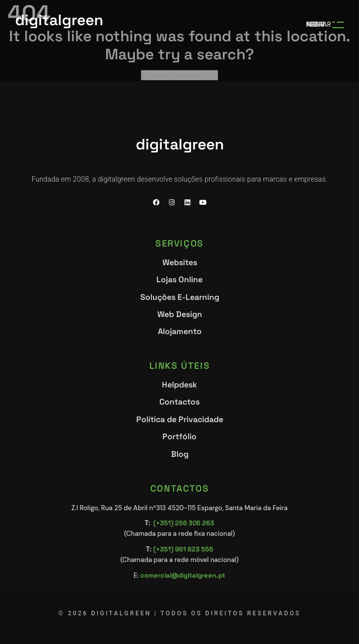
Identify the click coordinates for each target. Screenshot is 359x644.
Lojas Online (179, 279)
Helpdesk (179, 385)
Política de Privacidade (180, 420)
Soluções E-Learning (180, 298)
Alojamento (180, 332)
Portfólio (179, 436)
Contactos (179, 402)
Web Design (180, 314)
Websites (180, 263)
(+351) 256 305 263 (184, 523)
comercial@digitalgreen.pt (183, 575)
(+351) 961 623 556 (183, 549)
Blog (180, 455)
